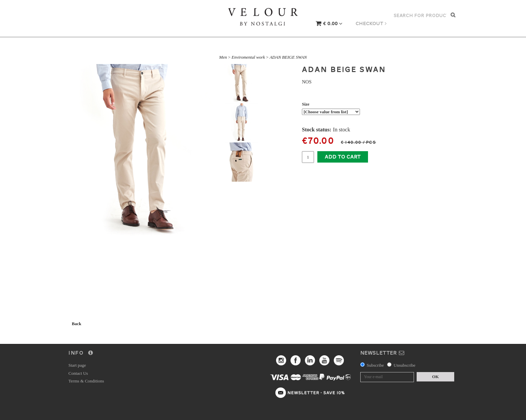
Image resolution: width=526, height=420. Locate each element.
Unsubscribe (404, 365)
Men (223, 57)
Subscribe (375, 365)
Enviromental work (248, 57)
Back (76, 324)
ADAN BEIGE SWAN (288, 57)
